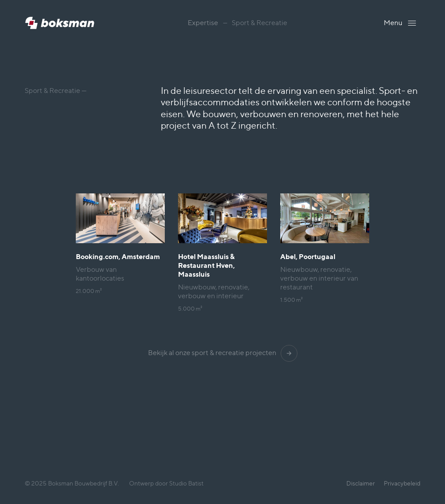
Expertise (203, 23)
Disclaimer (361, 483)
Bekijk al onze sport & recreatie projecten (223, 353)
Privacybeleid (402, 483)
